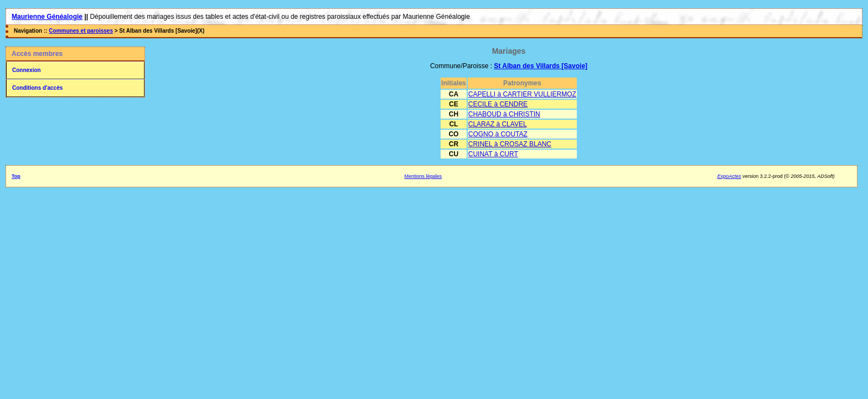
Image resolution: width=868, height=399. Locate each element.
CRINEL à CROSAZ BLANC (510, 144)
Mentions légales (423, 176)
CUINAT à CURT (493, 154)
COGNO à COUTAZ (498, 134)
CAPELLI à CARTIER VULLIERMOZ (522, 94)
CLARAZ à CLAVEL (498, 124)
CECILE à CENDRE (498, 104)
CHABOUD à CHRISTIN (504, 114)
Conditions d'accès (37, 88)
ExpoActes (729, 176)
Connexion (27, 70)
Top (16, 176)
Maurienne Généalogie (47, 17)
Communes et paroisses (81, 31)
